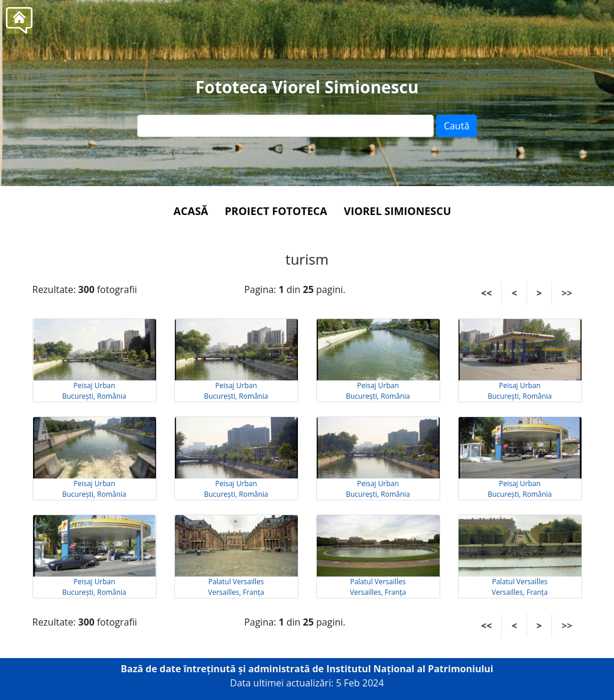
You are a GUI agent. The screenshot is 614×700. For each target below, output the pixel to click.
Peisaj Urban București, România (94, 391)
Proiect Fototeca (276, 211)
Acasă (191, 211)
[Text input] (285, 126)
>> (567, 293)
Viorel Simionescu (398, 211)
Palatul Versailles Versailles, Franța (236, 587)
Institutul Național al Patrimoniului (410, 669)
